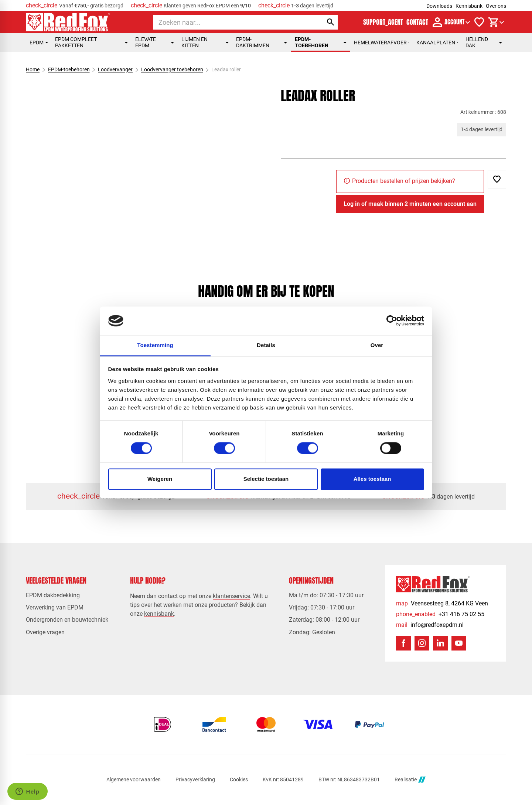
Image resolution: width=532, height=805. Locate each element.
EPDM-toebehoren (321, 42)
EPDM (39, 43)
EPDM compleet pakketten (91, 42)
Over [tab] (377, 345)
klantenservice (231, 596)
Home (33, 69)
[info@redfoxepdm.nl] (430, 625)
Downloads (439, 6)
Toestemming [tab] (155, 345)
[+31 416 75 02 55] (440, 614)
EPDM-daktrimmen (262, 42)
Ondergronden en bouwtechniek (67, 620)
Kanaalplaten (437, 43)
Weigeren (160, 479)
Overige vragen (45, 632)
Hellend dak (484, 42)
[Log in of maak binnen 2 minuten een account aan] (410, 204)
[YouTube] (459, 643)
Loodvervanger (115, 69)
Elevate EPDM (155, 42)
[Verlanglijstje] (479, 22)
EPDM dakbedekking (53, 595)
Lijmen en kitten (205, 42)
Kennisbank (469, 6)
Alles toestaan (372, 479)
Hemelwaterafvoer (381, 43)
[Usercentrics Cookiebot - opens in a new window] (392, 321)
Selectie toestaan (266, 479)
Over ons (496, 6)
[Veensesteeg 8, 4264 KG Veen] (442, 603)
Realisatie (410, 780)
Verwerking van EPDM (55, 607)
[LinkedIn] (440, 643)
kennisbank (159, 614)
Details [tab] (266, 345)
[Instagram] (422, 643)
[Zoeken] (231, 22)
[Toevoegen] (497, 179)
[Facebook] (403, 643)
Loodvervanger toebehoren (172, 69)
